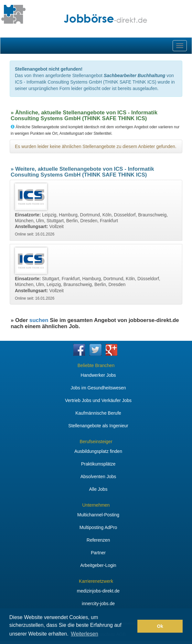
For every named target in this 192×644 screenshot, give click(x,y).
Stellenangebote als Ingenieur (98, 426)
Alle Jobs (98, 489)
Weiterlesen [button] (84, 634)
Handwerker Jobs (98, 375)
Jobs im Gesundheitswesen (98, 388)
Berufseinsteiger (96, 442)
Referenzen (98, 540)
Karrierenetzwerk (96, 581)
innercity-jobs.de (98, 604)
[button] (131, 626)
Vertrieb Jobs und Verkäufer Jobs (98, 400)
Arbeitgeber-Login (98, 565)
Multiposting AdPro (98, 527)
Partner (98, 553)
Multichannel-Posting (98, 515)
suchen (39, 320)
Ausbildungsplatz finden (98, 451)
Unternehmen (96, 505)
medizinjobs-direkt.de (98, 591)
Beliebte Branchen (96, 365)
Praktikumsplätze (98, 464)
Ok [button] (160, 626)
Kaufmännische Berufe (98, 413)
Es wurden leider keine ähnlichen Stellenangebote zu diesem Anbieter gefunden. (96, 146)
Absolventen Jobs (98, 477)
